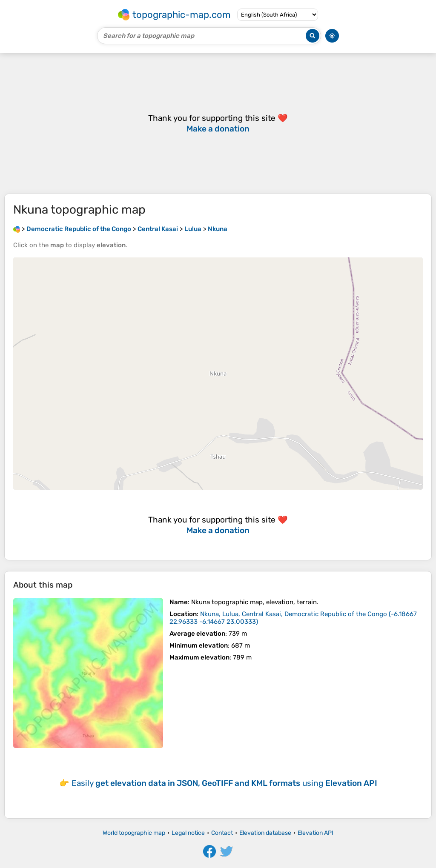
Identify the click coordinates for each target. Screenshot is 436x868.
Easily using (224, 783)
